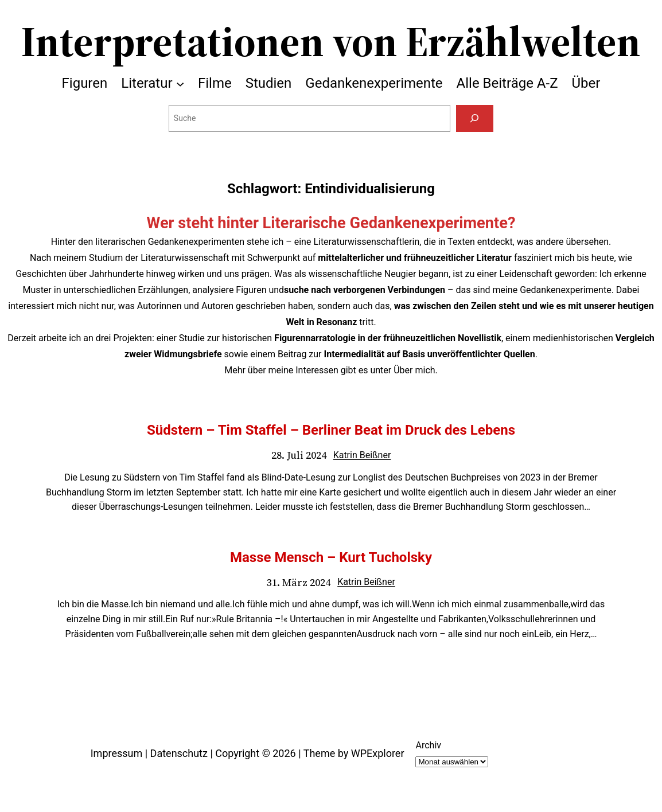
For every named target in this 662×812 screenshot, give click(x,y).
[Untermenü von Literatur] (180, 83)
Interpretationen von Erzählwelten (331, 41)
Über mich (414, 370)
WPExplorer (378, 753)
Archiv (428, 745)
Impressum (117, 753)
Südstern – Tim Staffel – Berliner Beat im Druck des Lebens (331, 430)
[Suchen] (475, 118)
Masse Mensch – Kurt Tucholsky (331, 557)
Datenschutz (179, 753)
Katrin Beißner (362, 455)
